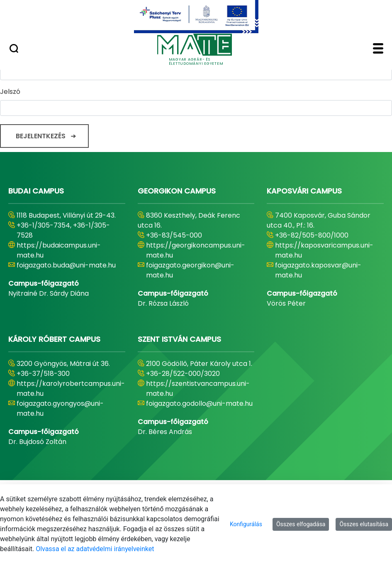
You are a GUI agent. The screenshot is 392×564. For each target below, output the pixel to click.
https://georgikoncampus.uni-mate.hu (196, 250)
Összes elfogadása (301, 524)
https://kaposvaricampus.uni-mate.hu (324, 250)
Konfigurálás (246, 524)
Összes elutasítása (364, 524)
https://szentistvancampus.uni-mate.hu (198, 389)
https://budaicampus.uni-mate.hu (59, 250)
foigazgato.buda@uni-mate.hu (66, 265)
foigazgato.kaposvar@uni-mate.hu (318, 270)
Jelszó (10, 92)
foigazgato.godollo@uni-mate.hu (199, 403)
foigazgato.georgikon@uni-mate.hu (190, 270)
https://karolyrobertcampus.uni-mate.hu (71, 389)
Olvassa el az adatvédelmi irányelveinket (95, 549)
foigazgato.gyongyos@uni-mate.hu (60, 408)
